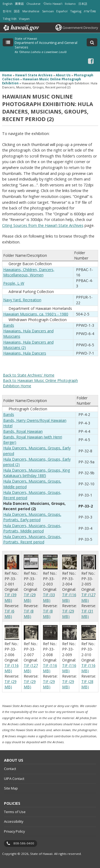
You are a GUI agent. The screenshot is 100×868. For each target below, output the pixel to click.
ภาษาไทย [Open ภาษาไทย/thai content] (90, 11)
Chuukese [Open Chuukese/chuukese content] (33, 4)
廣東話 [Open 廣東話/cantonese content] (19, 4)
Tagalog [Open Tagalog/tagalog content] (76, 11)
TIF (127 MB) (88, 597)
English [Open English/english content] (8, 4)
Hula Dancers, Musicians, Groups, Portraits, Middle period (32, 528)
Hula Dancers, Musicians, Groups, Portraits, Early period (32, 517)
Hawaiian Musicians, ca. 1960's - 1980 (36, 314)
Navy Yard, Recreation (22, 300)
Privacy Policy (14, 831)
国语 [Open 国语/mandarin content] (17, 11)
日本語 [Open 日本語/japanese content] (83, 4)
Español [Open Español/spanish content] (62, 11)
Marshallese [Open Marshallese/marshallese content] (31, 11)
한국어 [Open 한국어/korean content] (7, 11)
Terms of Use (15, 812)
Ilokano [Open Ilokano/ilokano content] (70, 4)
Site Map (11, 788)
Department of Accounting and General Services (46, 45)
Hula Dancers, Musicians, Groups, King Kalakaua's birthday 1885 (37, 473)
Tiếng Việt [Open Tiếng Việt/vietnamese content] (10, 19)
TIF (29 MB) (30, 597)
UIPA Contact (14, 779)
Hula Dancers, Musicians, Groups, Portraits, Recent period (32, 539)
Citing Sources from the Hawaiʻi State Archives (43, 225)
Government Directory (80, 28)
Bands (9, 325)
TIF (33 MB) (49, 597)
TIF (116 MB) (69, 597)
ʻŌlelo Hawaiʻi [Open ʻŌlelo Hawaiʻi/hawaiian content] (53, 4)
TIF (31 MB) (87, 614)
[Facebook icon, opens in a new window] (91, 61)
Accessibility (14, 821)
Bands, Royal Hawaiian (23, 431)
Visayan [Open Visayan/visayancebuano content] (24, 19)
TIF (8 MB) (29, 614)
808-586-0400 (24, 843)
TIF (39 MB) (11, 597)
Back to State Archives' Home (29, 375)
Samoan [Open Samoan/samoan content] (48, 11)
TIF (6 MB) (9, 614)
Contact (10, 769)
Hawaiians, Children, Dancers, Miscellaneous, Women (29, 272)
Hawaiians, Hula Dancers (25, 353)
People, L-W (14, 283)
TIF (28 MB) (87, 684)
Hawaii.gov (21, 28)
